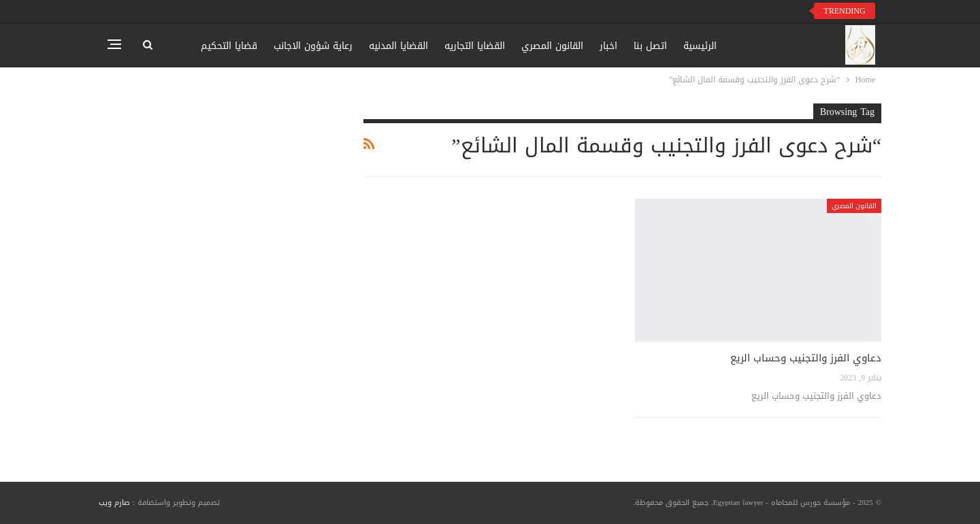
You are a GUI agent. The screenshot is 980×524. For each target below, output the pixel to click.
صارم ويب (114, 503)
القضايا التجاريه (475, 46)
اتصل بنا (650, 46)
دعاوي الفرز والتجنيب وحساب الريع (806, 358)
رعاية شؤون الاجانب (313, 46)
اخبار (608, 46)
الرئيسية (700, 46)
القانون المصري (552, 46)
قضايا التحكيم (229, 46)
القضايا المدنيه (398, 46)
